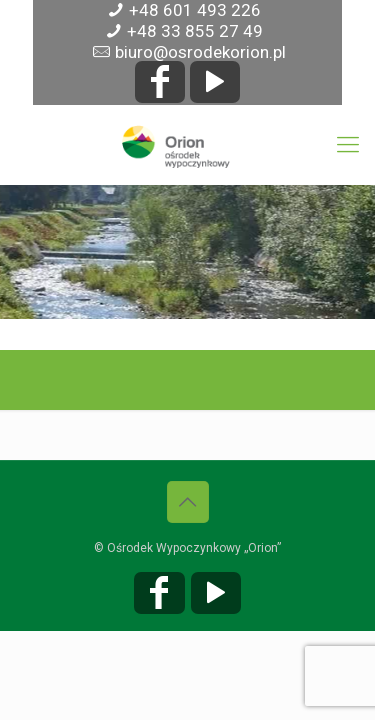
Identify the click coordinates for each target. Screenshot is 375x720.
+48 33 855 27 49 (195, 31)
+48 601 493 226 (195, 10)
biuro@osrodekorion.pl (200, 52)
